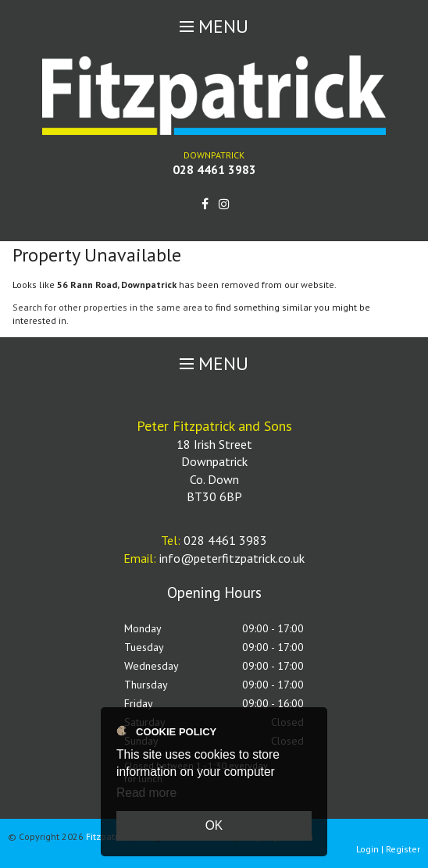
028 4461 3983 (214, 169)
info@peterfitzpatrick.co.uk (232, 558)
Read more (146, 793)
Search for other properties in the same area (107, 307)
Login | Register (388, 849)
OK (214, 825)
